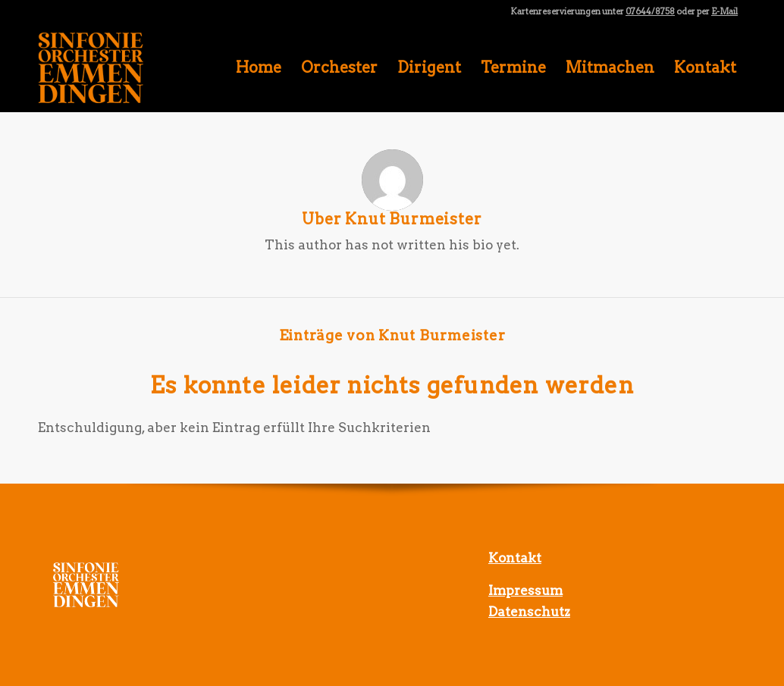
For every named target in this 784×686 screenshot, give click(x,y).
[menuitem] (259, 67)
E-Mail (724, 11)
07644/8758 (650, 11)
